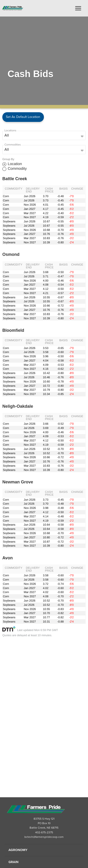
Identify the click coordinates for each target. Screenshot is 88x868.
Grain (13, 862)
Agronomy (18, 850)
